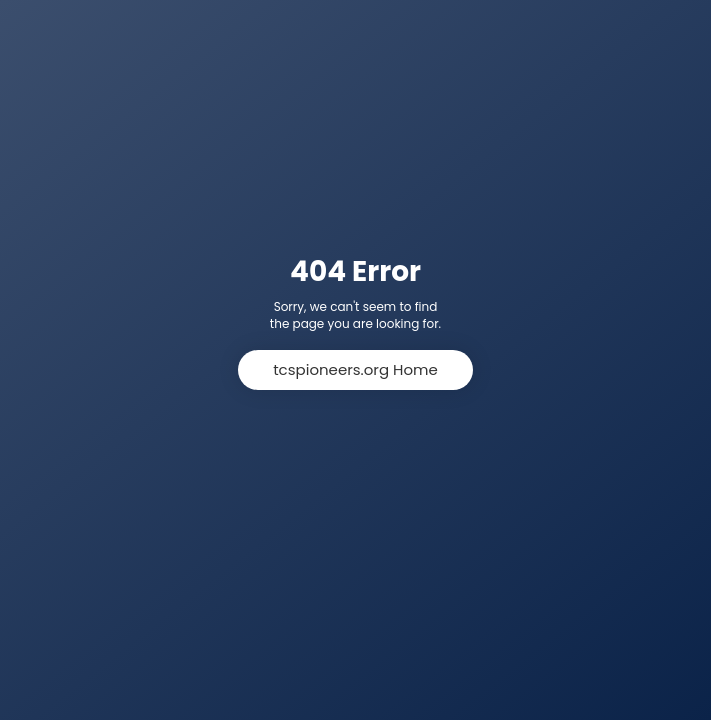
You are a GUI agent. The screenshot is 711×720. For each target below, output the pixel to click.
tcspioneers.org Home (355, 369)
